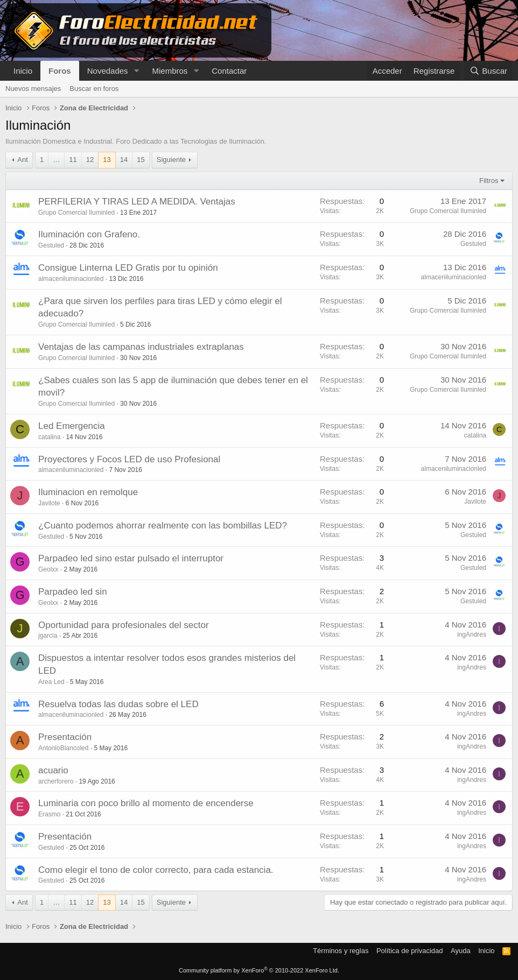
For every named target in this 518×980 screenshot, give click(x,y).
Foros (60, 71)
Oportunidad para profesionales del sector (124, 625)
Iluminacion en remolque (88, 492)
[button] (136, 71)
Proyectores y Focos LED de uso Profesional (129, 459)
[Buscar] (488, 71)
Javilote (49, 503)
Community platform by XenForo (259, 970)
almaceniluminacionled (71, 279)
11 (73, 160)
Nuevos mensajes (33, 89)
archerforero (56, 781)
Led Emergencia (72, 426)
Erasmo (49, 814)
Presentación (65, 737)
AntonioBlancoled (63, 748)
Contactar (229, 71)
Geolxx (48, 569)
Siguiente (171, 160)
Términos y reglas (341, 951)
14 (124, 160)
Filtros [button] (489, 181)
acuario (53, 770)
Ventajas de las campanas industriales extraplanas (141, 347)
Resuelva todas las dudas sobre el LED (118, 704)
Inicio (23, 71)
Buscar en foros (94, 89)
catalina (49, 437)
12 (90, 160)
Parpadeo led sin (73, 592)
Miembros (170, 71)
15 (141, 160)
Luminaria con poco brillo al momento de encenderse (146, 803)
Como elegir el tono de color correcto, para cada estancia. (156, 870)
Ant (23, 160)
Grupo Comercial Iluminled (76, 213)
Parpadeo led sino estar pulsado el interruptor (131, 558)
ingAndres (472, 634)
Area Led (51, 682)
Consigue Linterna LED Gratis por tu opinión (128, 268)
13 (107, 160)
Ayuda (461, 951)
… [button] (56, 160)
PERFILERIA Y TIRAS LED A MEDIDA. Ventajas (137, 202)
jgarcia (48, 636)
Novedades (108, 71)
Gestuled (51, 245)
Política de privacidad (410, 951)
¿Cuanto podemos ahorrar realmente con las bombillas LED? (163, 526)
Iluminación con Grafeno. (89, 234)
